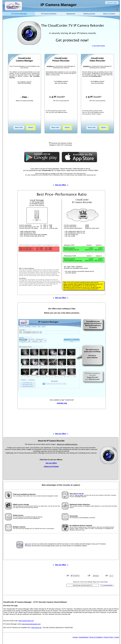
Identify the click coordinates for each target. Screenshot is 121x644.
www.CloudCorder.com (26, 621)
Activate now (62, 403)
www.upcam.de (36, 628)
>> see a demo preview (98, 46)
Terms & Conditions (96, 637)
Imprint (117, 637)
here (26, 544)
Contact (75, 637)
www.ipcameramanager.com (31, 624)
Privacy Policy (109, 637)
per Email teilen (108, 585)
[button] (112, 3)
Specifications (84, 637)
